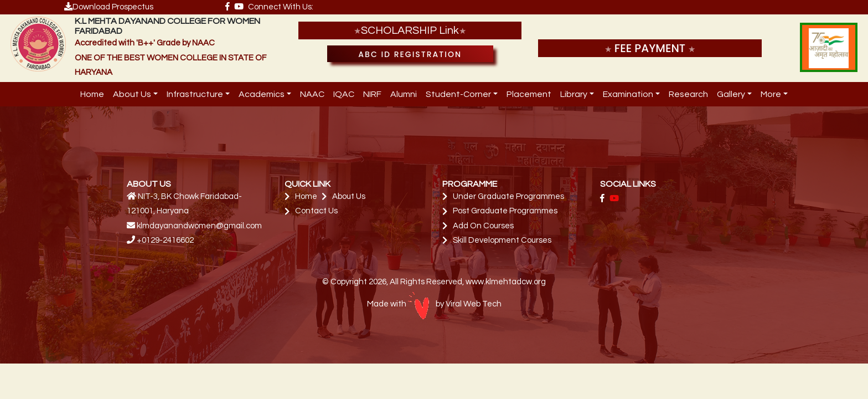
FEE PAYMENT (650, 48)
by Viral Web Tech (455, 304)
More (771, 94)
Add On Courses (483, 226)
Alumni (404, 94)
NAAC (312, 94)
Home (92, 94)
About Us (132, 94)
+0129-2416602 (165, 240)
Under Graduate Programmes (508, 196)
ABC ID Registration (410, 54)
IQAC (344, 94)
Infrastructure (195, 94)
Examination (628, 94)
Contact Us (316, 211)
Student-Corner (458, 94)
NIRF (372, 94)
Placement (529, 94)
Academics (262, 94)
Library (574, 94)
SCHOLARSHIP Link (410, 30)
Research (688, 94)
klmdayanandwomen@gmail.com (199, 226)
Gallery (731, 94)
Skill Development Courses (502, 240)
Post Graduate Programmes (505, 211)
